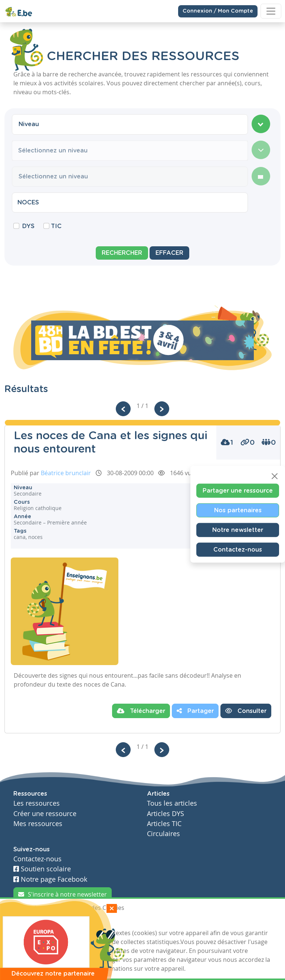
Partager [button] (195, 711)
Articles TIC (164, 824)
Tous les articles (172, 803)
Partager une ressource (238, 491)
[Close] (275, 476)
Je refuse (66, 921)
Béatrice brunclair (66, 473)
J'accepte (30, 921)
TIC (56, 226)
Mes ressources (38, 824)
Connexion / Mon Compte (218, 11)
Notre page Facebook (50, 879)
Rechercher (122, 253)
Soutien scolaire (42, 869)
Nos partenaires (238, 510)
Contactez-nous (238, 550)
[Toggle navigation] (271, 11)
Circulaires (163, 834)
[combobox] (130, 124)
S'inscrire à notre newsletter (63, 894)
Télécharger (141, 711)
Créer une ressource (45, 814)
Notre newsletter (238, 530)
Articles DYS (166, 814)
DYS (28, 226)
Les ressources (37, 803)
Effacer (169, 253)
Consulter (246, 711)
